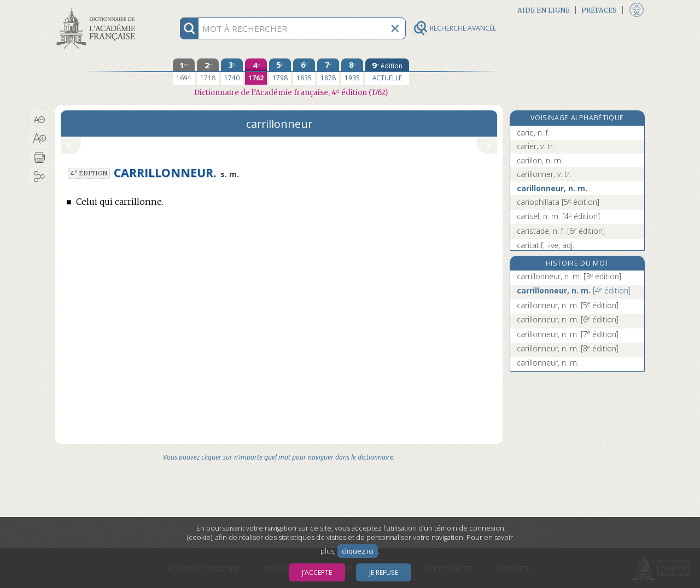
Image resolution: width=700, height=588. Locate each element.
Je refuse (384, 572)
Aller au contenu (98, 10)
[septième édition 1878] (328, 72)
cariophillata (558, 202)
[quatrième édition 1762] (256, 72)
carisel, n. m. (558, 216)
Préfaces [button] (599, 10)
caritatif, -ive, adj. (546, 245)
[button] (40, 120)
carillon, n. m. (540, 160)
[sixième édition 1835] (304, 72)
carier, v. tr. (536, 146)
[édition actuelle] (387, 72)
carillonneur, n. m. (552, 188)
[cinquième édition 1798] (280, 72)
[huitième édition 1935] (352, 72)
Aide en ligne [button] (544, 10)
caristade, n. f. (561, 231)
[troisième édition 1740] (232, 72)
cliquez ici (358, 551)
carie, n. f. (533, 133)
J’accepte (317, 572)
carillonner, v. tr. (544, 174)
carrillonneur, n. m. (569, 276)
